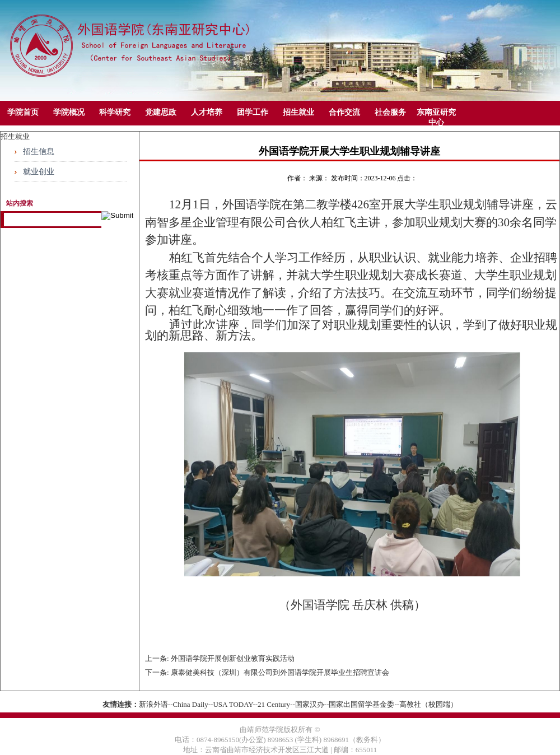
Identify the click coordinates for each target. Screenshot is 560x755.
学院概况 (69, 112)
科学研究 (115, 112)
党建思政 (161, 112)
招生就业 (298, 112)
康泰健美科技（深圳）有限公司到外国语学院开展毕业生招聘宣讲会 (280, 672)
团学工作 (253, 112)
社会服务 (390, 112)
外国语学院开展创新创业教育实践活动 (233, 658)
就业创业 (39, 172)
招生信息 (39, 152)
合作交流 (344, 112)
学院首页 (23, 112)
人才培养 (207, 112)
